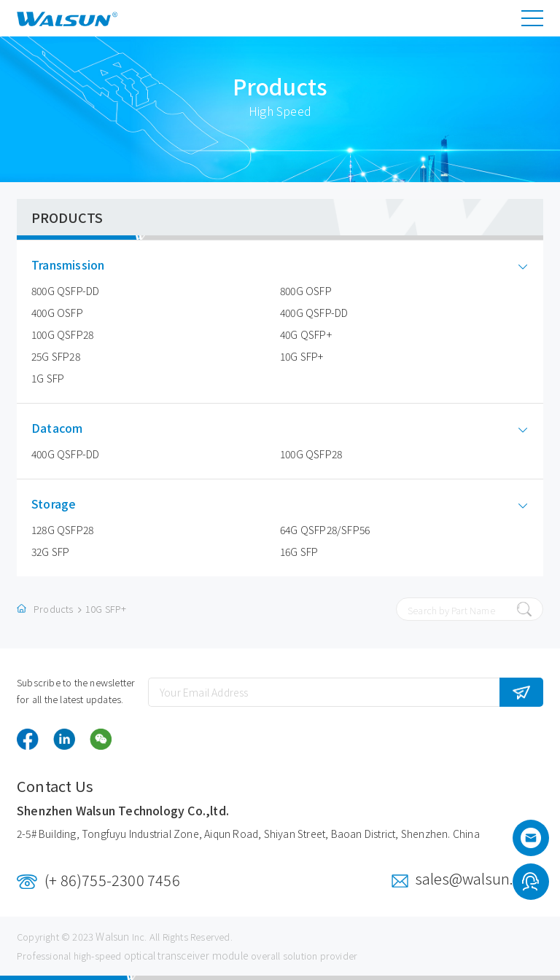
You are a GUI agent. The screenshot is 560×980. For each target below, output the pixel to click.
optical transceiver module (186, 955)
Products (54, 609)
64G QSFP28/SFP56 (325, 530)
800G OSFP (306, 291)
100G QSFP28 (62, 334)
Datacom (68, 428)
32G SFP (50, 552)
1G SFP (48, 378)
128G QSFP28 (62, 530)
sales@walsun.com (479, 878)
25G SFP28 (56, 356)
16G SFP (299, 552)
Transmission (79, 265)
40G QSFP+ (306, 334)
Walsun (112, 936)
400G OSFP (57, 313)
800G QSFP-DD (65, 291)
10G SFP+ (302, 356)
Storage (65, 504)
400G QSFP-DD (314, 313)
